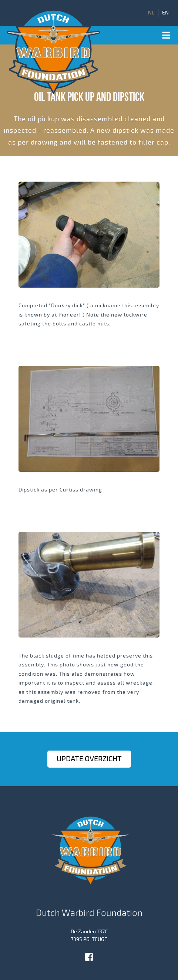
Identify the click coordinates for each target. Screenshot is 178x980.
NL (151, 13)
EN (165, 13)
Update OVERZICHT (89, 759)
